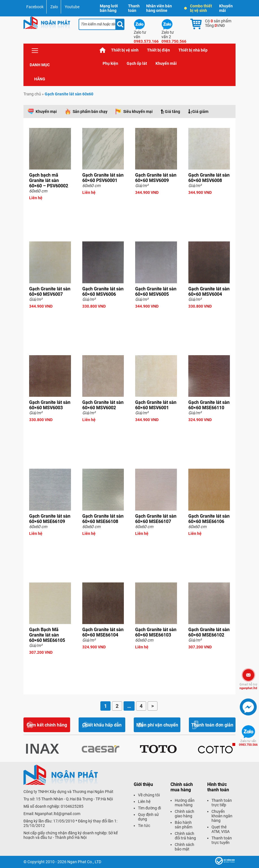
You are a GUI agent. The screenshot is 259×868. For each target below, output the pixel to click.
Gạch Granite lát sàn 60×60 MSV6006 (103, 292)
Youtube (72, 7)
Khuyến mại (46, 112)
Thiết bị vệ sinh (125, 50)
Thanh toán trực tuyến (222, 840)
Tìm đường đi (149, 808)
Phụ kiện (110, 63)
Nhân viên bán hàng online (159, 8)
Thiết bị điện (158, 50)
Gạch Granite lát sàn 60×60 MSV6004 (209, 292)
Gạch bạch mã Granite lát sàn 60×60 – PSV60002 (49, 180)
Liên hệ (144, 801)
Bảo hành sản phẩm (184, 825)
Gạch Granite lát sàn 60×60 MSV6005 (156, 292)
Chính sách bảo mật (184, 847)
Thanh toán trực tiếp (222, 803)
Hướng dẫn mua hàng (185, 803)
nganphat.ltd (248, 686)
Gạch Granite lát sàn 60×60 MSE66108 (103, 519)
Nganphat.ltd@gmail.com (58, 814)
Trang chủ (103, 50)
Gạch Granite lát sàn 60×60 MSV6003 (50, 405)
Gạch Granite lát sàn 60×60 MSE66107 (156, 519)
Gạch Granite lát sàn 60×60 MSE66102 (209, 632)
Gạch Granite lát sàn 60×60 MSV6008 (209, 178)
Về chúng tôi (149, 795)
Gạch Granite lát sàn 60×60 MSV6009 (156, 178)
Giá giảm (200, 112)
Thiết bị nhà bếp (193, 50)
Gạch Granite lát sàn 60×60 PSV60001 (103, 178)
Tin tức (144, 826)
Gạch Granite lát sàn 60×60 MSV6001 (156, 405)
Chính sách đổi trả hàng (185, 836)
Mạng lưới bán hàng (109, 8)
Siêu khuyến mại (138, 112)
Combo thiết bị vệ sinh (198, 8)
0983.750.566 (248, 743)
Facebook (35, 7)
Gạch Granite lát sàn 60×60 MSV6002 (103, 405)
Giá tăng (172, 112)
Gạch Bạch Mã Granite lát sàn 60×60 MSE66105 (47, 635)
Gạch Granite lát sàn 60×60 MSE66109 (50, 519)
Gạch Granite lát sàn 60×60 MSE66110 (209, 405)
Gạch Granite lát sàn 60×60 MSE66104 (103, 632)
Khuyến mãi (226, 8)
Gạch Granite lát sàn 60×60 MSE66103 (156, 632)
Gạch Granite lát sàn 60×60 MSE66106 (209, 519)
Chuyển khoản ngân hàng (222, 816)
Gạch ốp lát (137, 63)
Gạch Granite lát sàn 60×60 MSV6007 (50, 292)
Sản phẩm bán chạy (90, 112)
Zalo (54, 7)
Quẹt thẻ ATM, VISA (221, 829)
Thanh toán (134, 8)
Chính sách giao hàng (184, 814)
